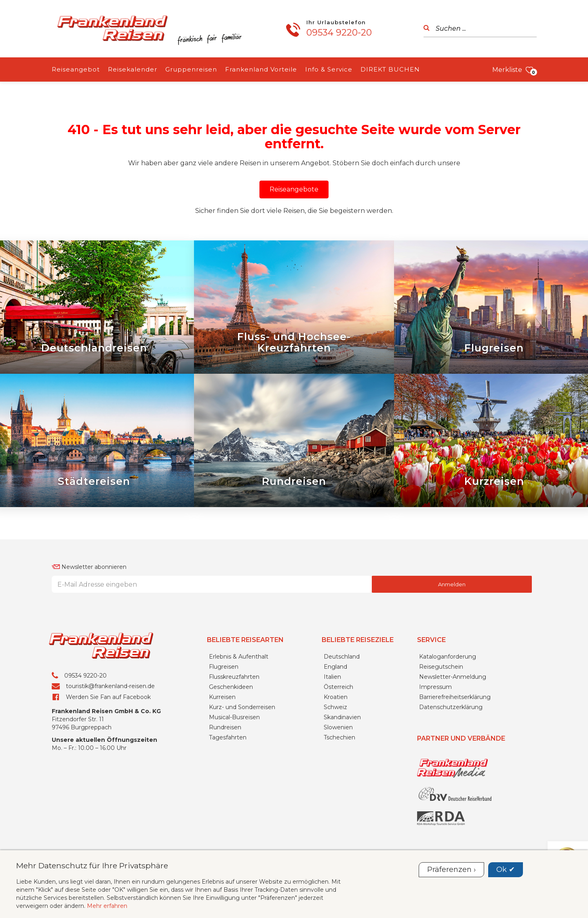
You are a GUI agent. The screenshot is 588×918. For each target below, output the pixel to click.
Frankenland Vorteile (261, 69)
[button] (294, 189)
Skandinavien (342, 717)
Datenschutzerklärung (451, 707)
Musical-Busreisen (234, 717)
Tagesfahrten (228, 737)
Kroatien (336, 697)
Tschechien (339, 737)
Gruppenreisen (191, 69)
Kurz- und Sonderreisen (242, 707)
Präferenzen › (451, 870)
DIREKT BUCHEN (390, 69)
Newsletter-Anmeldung (453, 677)
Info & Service (329, 69)
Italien (332, 677)
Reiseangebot (76, 69)
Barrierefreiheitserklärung (455, 697)
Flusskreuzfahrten (234, 677)
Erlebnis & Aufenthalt (239, 657)
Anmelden (452, 584)
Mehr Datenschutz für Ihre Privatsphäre (92, 865)
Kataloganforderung (448, 657)
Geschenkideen (231, 687)
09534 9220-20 (339, 33)
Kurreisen (222, 697)
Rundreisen (225, 727)
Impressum (435, 687)
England (335, 667)
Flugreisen (224, 667)
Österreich (338, 687)
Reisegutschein (441, 667)
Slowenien (338, 727)
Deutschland (342, 657)
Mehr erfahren (107, 906)
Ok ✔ (506, 870)
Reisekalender (133, 69)
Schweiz (335, 707)
